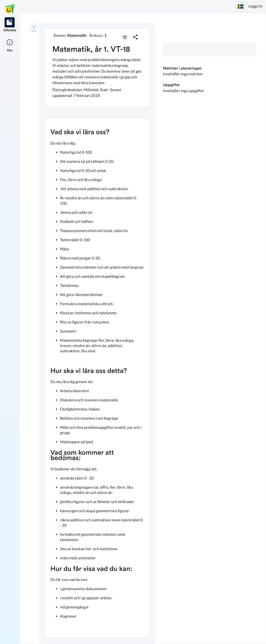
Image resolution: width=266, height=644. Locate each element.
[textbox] (97, 378)
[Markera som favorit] (125, 37)
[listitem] (10, 25)
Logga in (255, 6)
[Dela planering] (135, 37)
